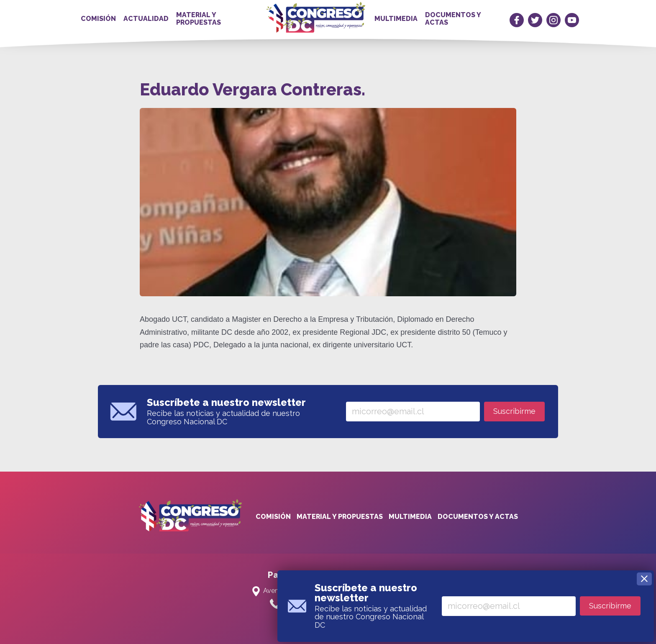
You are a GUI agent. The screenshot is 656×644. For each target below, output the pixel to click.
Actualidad (146, 19)
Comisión (98, 19)
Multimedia (396, 19)
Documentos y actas (453, 19)
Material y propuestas (199, 19)
